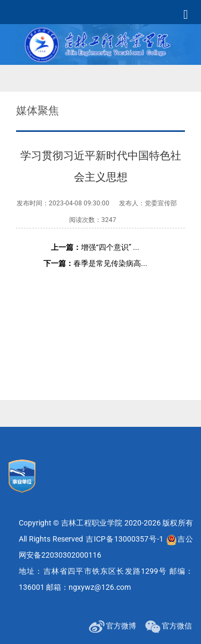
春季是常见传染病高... (95, 263)
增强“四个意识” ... (95, 247)
